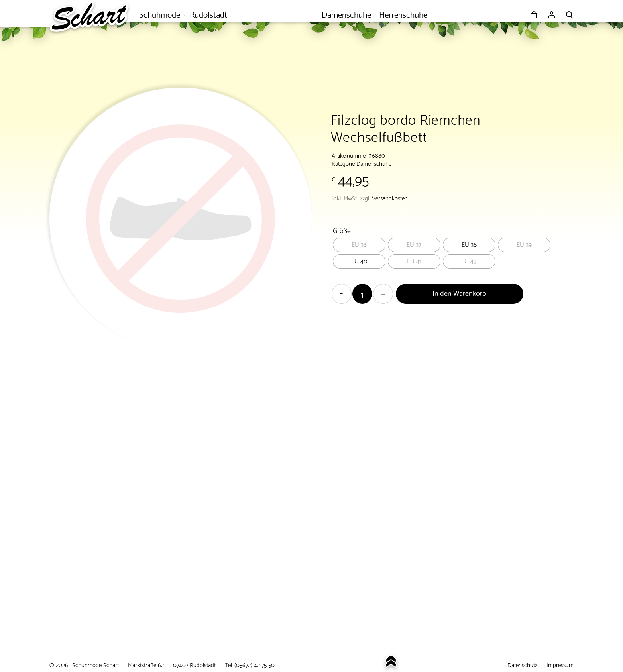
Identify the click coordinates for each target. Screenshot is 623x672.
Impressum (560, 664)
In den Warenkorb (459, 292)
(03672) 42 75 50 (255, 664)
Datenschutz (522, 664)
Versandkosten (390, 198)
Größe (342, 230)
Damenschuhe (374, 163)
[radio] (359, 245)
